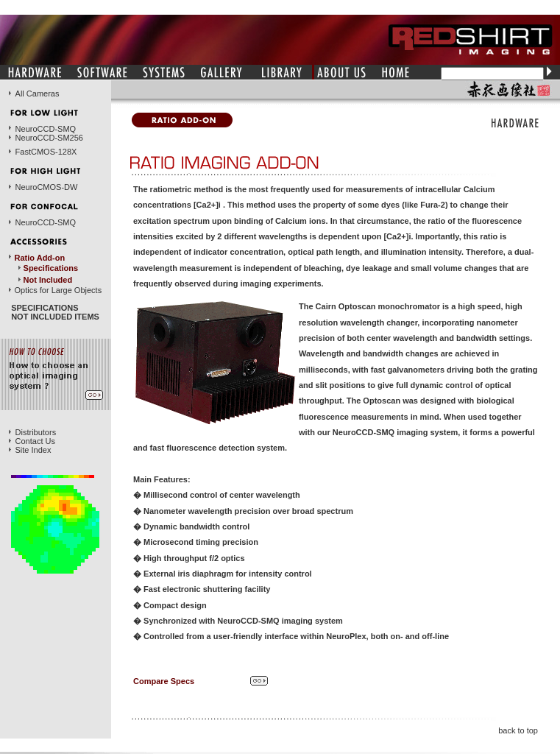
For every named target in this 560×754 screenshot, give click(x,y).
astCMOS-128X (48, 152)
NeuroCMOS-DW (46, 187)
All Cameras (38, 94)
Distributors (36, 432)
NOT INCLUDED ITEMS (55, 317)
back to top (518, 730)
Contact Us (35, 441)
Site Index (33, 450)
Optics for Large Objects (59, 290)
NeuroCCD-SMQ (46, 129)
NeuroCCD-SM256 (49, 138)
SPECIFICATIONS (45, 308)
